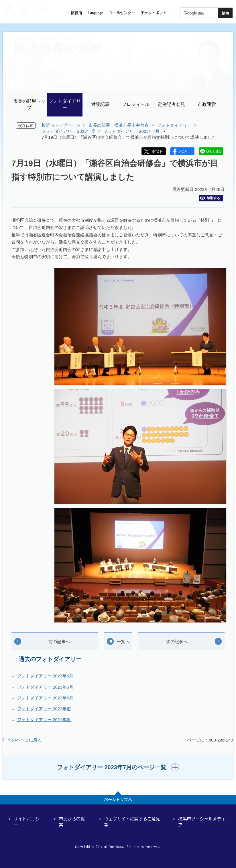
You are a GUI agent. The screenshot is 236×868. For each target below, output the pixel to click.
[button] (118, 767)
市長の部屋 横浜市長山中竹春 (119, 125)
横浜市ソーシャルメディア (202, 822)
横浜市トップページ (61, 125)
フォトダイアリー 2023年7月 (131, 131)
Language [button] (96, 13)
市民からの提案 (72, 822)
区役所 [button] (77, 13)
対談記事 (100, 104)
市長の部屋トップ (29, 104)
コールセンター (122, 13)
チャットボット (154, 13)
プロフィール (136, 104)
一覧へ (123, 641)
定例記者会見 (171, 104)
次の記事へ (177, 641)
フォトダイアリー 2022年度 (44, 709)
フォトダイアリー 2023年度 (68, 131)
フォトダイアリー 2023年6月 (45, 676)
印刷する (210, 198)
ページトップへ (118, 800)
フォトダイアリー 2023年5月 (45, 687)
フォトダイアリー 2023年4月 (45, 698)
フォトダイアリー (65, 104)
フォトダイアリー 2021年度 (44, 720)
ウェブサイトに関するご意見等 (132, 822)
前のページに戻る (25, 740)
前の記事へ (59, 641)
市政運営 (207, 104)
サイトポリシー (27, 822)
